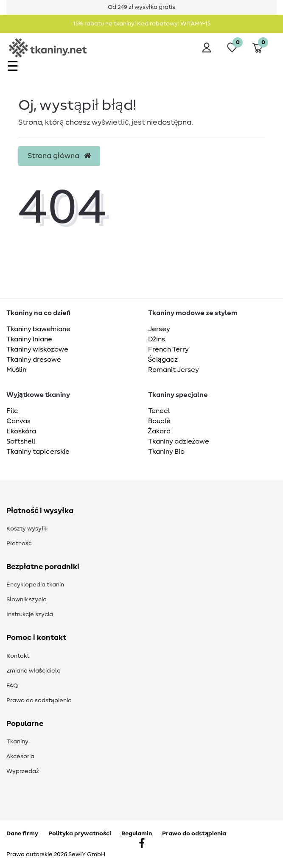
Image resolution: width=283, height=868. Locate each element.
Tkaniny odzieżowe (179, 441)
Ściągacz (163, 360)
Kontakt (18, 656)
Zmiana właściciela (34, 671)
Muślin (16, 370)
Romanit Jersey (174, 370)
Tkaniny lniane (29, 339)
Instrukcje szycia (30, 614)
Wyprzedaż (23, 771)
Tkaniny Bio (166, 452)
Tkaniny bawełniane (38, 329)
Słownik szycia (27, 600)
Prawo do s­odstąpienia (39, 701)
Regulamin (137, 834)
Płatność (19, 544)
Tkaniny (17, 742)
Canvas (18, 421)
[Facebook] (142, 844)
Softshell (21, 441)
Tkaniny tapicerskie (38, 452)
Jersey (159, 329)
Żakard (160, 431)
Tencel (159, 411)
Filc (12, 411)
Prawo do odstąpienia (194, 834)
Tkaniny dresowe (34, 360)
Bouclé (159, 421)
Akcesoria (20, 756)
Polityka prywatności (80, 834)
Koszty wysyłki (27, 529)
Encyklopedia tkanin (35, 585)
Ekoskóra (21, 431)
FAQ (12, 686)
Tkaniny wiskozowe (37, 349)
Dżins (157, 339)
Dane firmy (22, 834)
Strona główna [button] (59, 156)
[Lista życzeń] (232, 47)
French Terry (168, 349)
